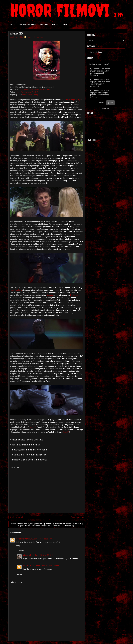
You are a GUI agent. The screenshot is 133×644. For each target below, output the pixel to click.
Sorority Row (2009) (30, 95)
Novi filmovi (44, 25)
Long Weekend (16, 290)
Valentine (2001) (18, 33)
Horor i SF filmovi (96, 52)
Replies (22, 551)
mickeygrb (27, 555)
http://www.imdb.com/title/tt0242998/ (35, 90)
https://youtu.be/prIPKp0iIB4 (28, 92)
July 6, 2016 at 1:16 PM (50, 566)
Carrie (65, 100)
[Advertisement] (46, 494)
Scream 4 (32, 427)
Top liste (55, 25)
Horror (29, 37)
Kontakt (66, 25)
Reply (18, 546)
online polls (106, 108)
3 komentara (39, 37)
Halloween (75, 295)
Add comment (17, 582)
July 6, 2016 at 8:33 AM (43, 539)
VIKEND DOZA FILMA (25, 539)
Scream (50, 295)
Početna (12, 25)
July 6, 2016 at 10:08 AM (45, 555)
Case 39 (66, 432)
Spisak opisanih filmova (28, 25)
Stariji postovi (78, 517)
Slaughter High (75, 100)
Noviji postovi (16, 517)
